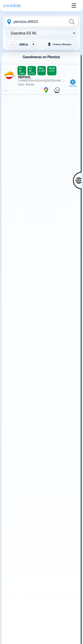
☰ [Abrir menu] (74, 6)
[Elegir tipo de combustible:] (41, 33)
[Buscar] (73, 22)
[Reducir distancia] (14, 44)
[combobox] (40, 22)
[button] (60, 44)
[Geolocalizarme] (9, 22)
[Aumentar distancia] (33, 44)
